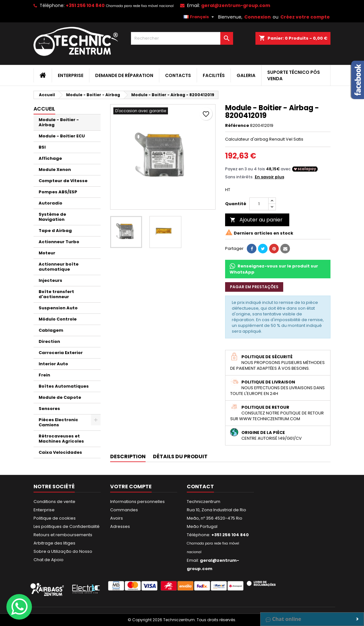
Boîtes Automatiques (64, 386)
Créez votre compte (305, 17)
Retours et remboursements (63, 535)
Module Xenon (55, 170)
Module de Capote (60, 397)
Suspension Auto (58, 308)
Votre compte (131, 487)
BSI (42, 147)
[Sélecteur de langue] (200, 17)
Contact (200, 487)
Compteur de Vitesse (63, 181)
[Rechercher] (182, 38)
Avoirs (117, 518)
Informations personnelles (137, 502)
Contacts (178, 75)
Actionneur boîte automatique (59, 267)
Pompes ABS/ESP (58, 192)
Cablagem (51, 330)
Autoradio (50, 203)
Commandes (124, 510)
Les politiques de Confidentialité (67, 526)
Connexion (258, 17)
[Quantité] (259, 204)
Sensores (49, 409)
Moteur (47, 253)
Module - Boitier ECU (62, 136)
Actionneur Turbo (59, 242)
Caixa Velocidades (60, 452)
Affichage (50, 158)
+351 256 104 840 (85, 5)
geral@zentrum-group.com (236, 5)
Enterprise (71, 75)
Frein (44, 375)
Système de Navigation (52, 217)
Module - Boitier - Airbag (59, 122)
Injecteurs (50, 280)
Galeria (246, 75)
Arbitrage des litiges (54, 543)
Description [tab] (128, 456)
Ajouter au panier (256, 220)
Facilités (214, 75)
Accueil (44, 109)
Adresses (120, 526)
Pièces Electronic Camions (58, 422)
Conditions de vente (54, 502)
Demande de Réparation (124, 75)
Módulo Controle (58, 319)
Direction (49, 341)
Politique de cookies (55, 518)
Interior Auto (53, 364)
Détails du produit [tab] (180, 456)
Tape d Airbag (55, 231)
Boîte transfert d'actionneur (56, 294)
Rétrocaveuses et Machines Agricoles (61, 439)
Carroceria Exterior (61, 353)
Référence (237, 126)
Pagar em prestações (254, 287)
